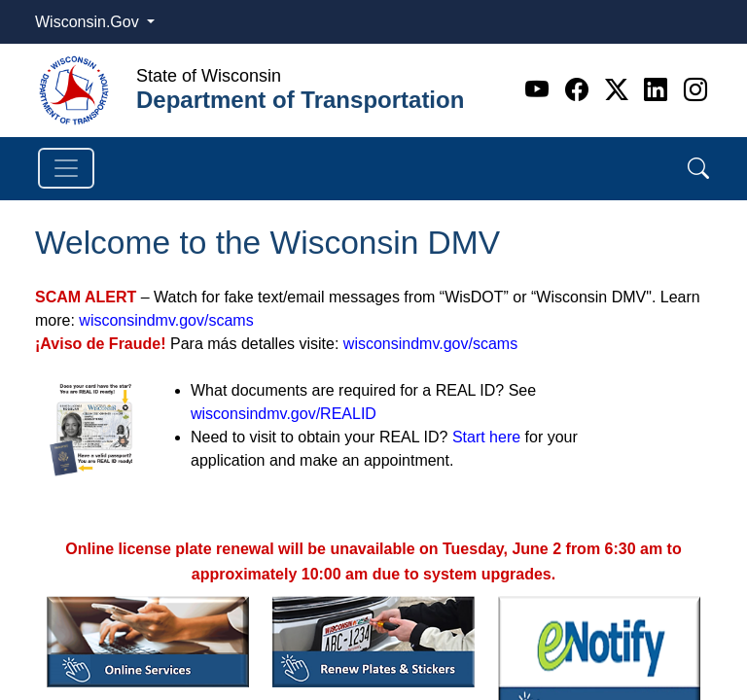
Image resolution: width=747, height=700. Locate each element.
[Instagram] (695, 90)
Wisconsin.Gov (89, 22)
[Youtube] (540, 90)
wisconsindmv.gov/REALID (284, 414)
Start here (486, 437)
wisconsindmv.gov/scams (166, 320)
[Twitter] (620, 90)
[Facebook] (580, 90)
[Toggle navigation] (66, 168)
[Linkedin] (659, 90)
